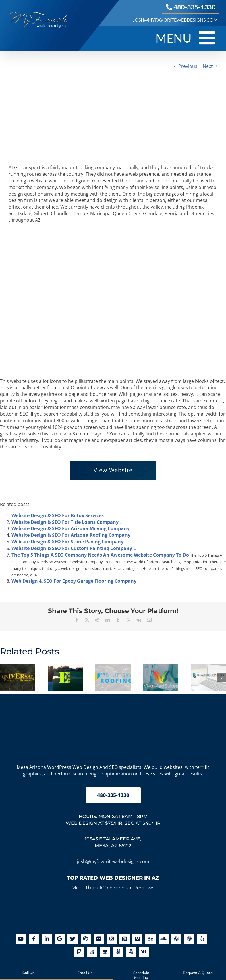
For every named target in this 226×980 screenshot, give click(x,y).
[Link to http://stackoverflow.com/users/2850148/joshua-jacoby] (92, 952)
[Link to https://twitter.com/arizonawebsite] (73, 939)
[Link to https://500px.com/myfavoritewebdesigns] (131, 952)
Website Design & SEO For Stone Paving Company (67, 542)
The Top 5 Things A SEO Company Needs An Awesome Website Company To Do (100, 555)
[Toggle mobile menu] (208, 38)
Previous (188, 66)
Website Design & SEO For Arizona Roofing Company (71, 535)
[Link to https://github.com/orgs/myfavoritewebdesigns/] (105, 952)
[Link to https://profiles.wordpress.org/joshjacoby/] (189, 939)
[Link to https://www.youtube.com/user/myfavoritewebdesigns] (21, 939)
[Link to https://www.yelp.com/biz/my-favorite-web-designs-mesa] (202, 939)
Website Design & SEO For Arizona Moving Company (70, 528)
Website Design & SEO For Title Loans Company (65, 522)
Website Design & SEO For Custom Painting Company (72, 548)
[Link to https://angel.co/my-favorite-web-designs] (118, 952)
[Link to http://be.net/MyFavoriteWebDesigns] (150, 939)
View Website (113, 470)
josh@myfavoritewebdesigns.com (113, 861)
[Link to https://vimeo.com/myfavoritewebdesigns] (137, 939)
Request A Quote (198, 968)
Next (208, 66)
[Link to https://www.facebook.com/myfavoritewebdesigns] (34, 939)
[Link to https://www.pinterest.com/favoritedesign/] (124, 939)
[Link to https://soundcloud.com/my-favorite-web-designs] (164, 939)
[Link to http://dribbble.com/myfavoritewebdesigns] (86, 939)
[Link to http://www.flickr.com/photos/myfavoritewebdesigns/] (99, 939)
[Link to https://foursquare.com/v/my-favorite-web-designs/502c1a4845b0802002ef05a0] (79, 952)
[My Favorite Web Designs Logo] (113, 703)
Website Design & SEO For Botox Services (58, 515)
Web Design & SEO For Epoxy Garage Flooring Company (74, 581)
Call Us (28, 968)
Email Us (85, 968)
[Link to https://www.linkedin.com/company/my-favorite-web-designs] (47, 939)
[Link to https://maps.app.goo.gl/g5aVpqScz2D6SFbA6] (60, 939)
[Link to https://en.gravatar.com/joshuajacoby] (176, 939)
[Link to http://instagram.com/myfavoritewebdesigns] (112, 939)
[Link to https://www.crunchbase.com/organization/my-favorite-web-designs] (144, 952)
